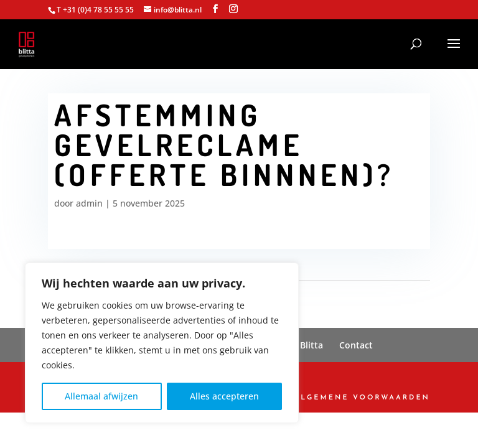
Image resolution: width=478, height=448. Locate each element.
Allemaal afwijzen (101, 396)
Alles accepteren (224, 396)
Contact (356, 345)
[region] (162, 343)
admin (89, 203)
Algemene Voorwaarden (362, 398)
